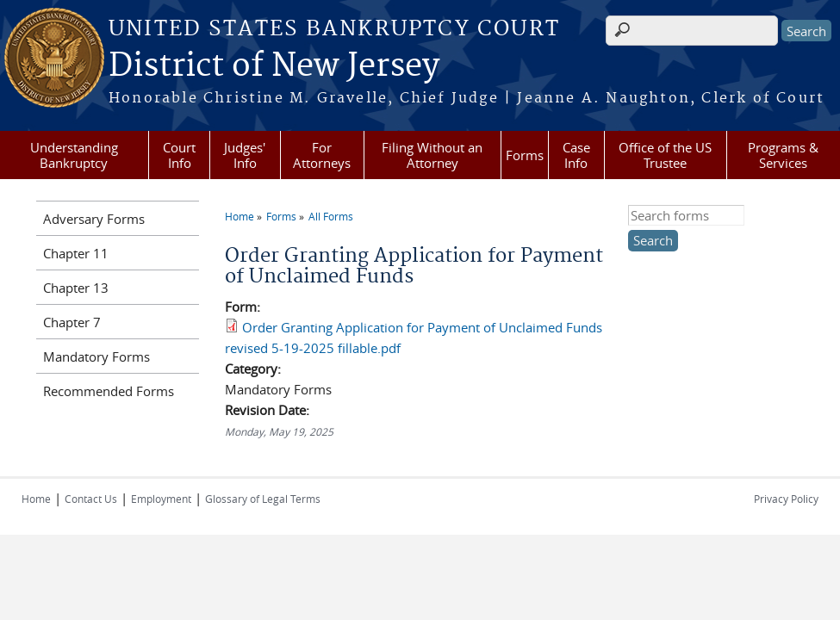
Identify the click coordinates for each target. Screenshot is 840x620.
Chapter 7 (72, 322)
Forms (525, 155)
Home (240, 216)
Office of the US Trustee (665, 155)
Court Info (179, 155)
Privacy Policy (786, 499)
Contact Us (91, 499)
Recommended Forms (109, 391)
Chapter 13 (76, 288)
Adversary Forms (94, 219)
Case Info (576, 155)
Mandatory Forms (96, 356)
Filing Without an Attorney (432, 155)
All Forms (331, 216)
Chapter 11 (76, 253)
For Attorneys (322, 155)
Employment (161, 499)
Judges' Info (245, 155)
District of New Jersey (274, 66)
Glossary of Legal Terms (263, 499)
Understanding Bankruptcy (74, 155)
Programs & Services (783, 155)
